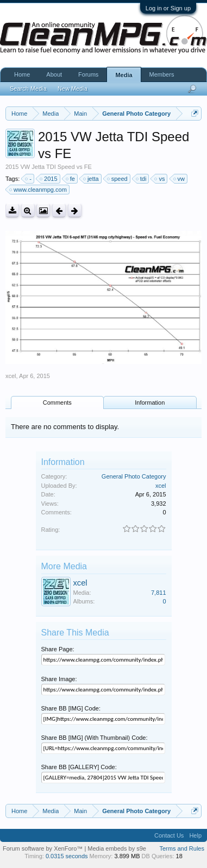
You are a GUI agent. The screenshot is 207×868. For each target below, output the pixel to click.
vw (180, 179)
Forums (88, 74)
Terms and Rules (182, 848)
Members (162, 74)
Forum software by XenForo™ (43, 848)
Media (124, 75)
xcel (11, 376)
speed (118, 179)
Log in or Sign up (168, 8)
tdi (142, 179)
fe (71, 179)
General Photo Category (134, 476)
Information (150, 402)
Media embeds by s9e (117, 848)
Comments (57, 402)
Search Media (28, 89)
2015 (49, 179)
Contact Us (169, 835)
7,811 (159, 593)
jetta (92, 179)
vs (160, 179)
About (54, 74)
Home (22, 74)
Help (195, 835)
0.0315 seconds (67, 856)
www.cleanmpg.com (39, 190)
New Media (73, 89)
